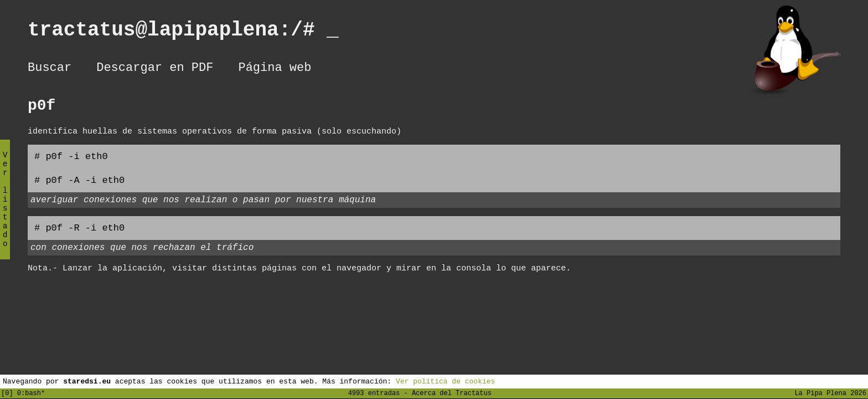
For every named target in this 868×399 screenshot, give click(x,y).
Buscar (50, 69)
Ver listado (5, 209)
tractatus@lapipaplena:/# (183, 32)
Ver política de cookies (445, 381)
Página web (275, 69)
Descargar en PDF (155, 69)
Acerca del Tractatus (452, 393)
